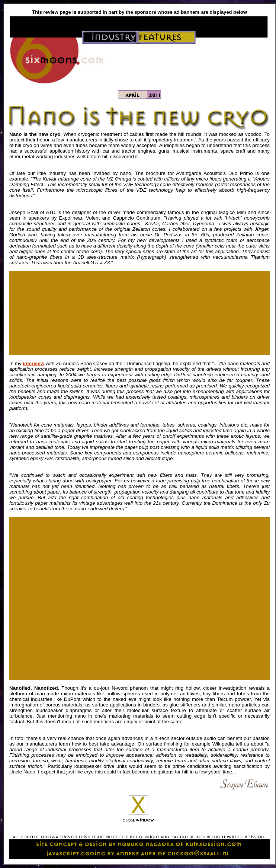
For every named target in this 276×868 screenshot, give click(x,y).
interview (33, 363)
